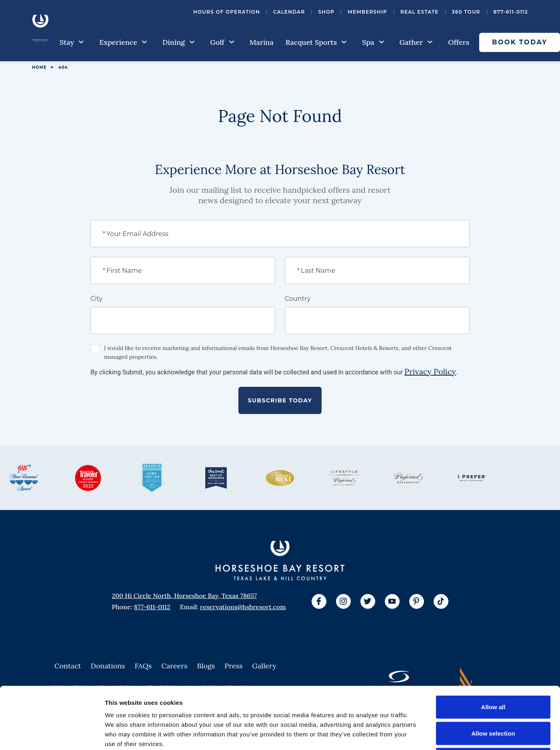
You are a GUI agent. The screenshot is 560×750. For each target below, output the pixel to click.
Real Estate (420, 12)
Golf (222, 42)
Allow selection (493, 671)
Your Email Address (136, 233)
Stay (72, 42)
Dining (179, 42)
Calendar (289, 12)
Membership (367, 12)
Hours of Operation (227, 12)
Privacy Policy (430, 371)
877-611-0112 (511, 12)
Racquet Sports (316, 42)
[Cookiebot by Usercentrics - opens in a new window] (52, 734)
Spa (373, 42)
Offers (459, 42)
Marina (262, 42)
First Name (123, 270)
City (96, 299)
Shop (326, 12)
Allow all (493, 645)
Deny (493, 697)
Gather (416, 42)
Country (298, 299)
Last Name (317, 270)
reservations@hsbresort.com (243, 607)
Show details (420, 734)
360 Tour (466, 12)
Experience (123, 42)
